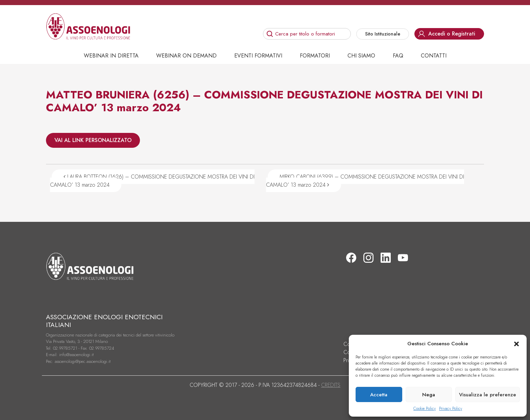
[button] (516, 344)
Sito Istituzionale (383, 34)
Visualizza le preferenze (488, 395)
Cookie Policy (425, 409)
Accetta (379, 395)
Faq (398, 56)
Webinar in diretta (111, 56)
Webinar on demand (186, 56)
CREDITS (331, 385)
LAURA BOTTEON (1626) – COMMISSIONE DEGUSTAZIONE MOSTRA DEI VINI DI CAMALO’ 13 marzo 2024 (152, 181)
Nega (429, 395)
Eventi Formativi (258, 56)
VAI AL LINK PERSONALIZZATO (93, 140)
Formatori (315, 56)
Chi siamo (361, 56)
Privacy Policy (451, 409)
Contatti (434, 56)
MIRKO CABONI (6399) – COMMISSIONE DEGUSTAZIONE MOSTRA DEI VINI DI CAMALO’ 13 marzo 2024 (365, 181)
